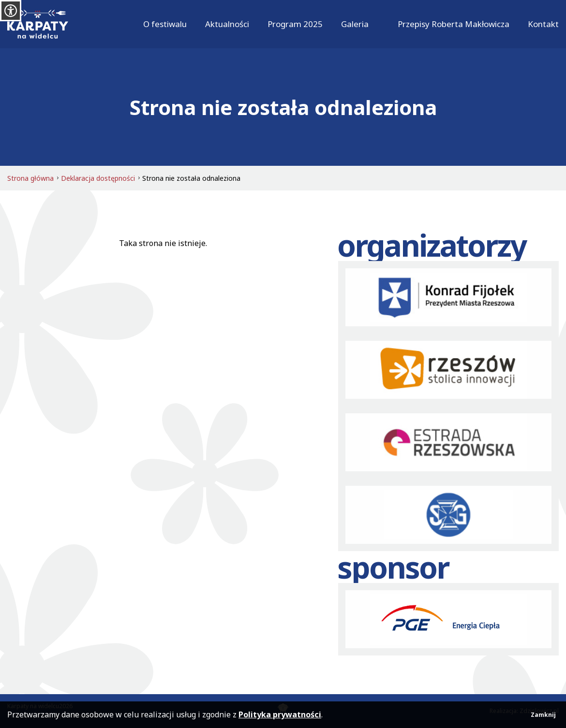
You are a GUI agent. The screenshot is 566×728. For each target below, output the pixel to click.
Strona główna (30, 178)
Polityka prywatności (280, 714)
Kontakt (543, 24)
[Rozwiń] (374, 24)
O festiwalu (165, 24)
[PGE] (448, 619)
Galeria (355, 24)
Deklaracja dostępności (98, 178)
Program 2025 (295, 24)
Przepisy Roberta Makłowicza (454, 24)
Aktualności (227, 24)
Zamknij (543, 715)
